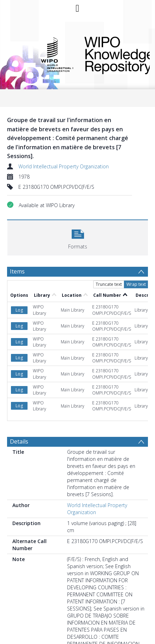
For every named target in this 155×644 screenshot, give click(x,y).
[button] (78, 237)
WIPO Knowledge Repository (111, 54)
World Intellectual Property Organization (64, 166)
